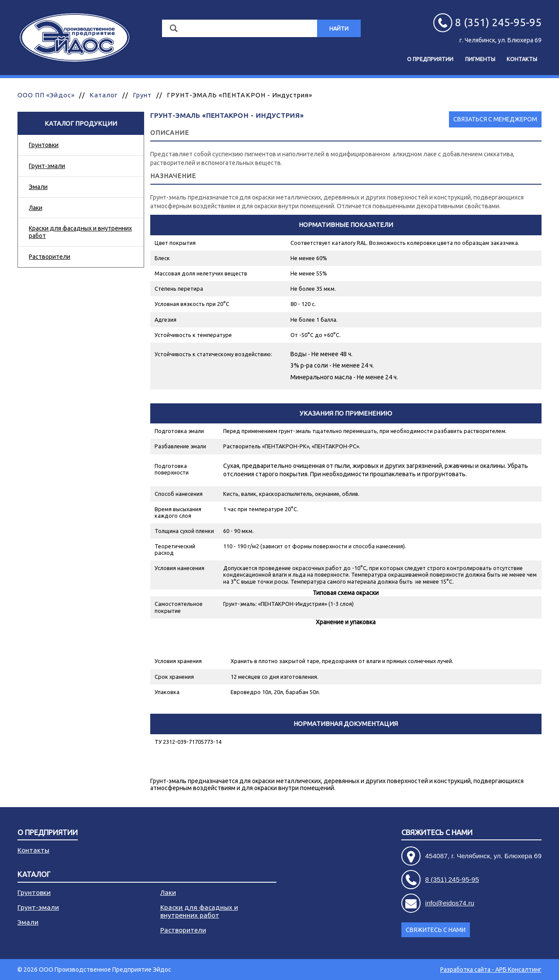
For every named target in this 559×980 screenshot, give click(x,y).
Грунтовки (44, 145)
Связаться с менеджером (495, 119)
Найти (339, 28)
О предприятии (430, 59)
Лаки (36, 208)
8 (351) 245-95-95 (452, 879)
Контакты (522, 59)
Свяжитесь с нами (437, 833)
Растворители (50, 257)
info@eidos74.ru (450, 903)
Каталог (104, 95)
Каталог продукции (81, 123)
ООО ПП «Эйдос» (46, 95)
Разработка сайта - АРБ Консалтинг (491, 970)
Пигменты (480, 59)
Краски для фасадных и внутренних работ (80, 232)
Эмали (38, 187)
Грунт (142, 95)
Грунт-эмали (47, 166)
